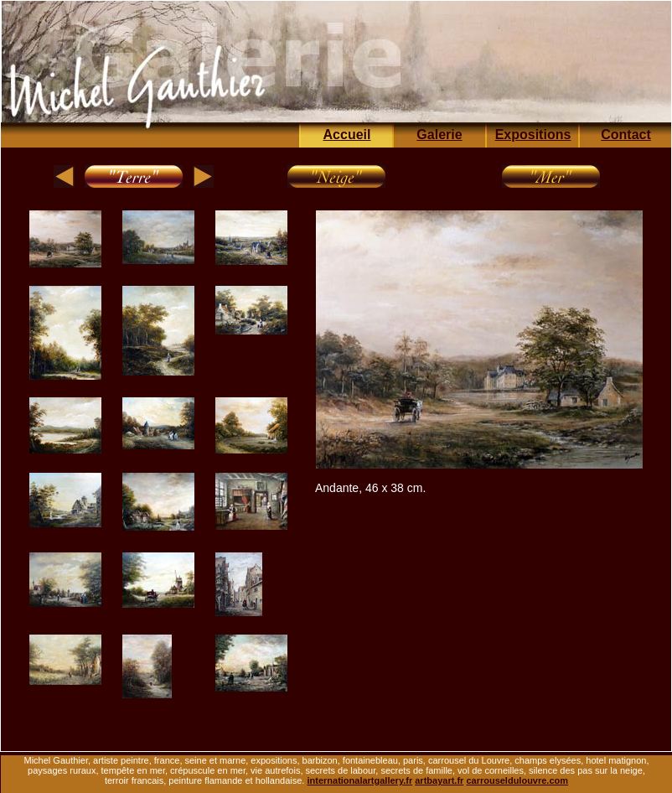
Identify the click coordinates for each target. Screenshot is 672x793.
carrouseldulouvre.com (517, 780)
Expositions (533, 135)
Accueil (347, 135)
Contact (626, 135)
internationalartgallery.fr (359, 780)
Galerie (439, 135)
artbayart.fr (439, 780)
